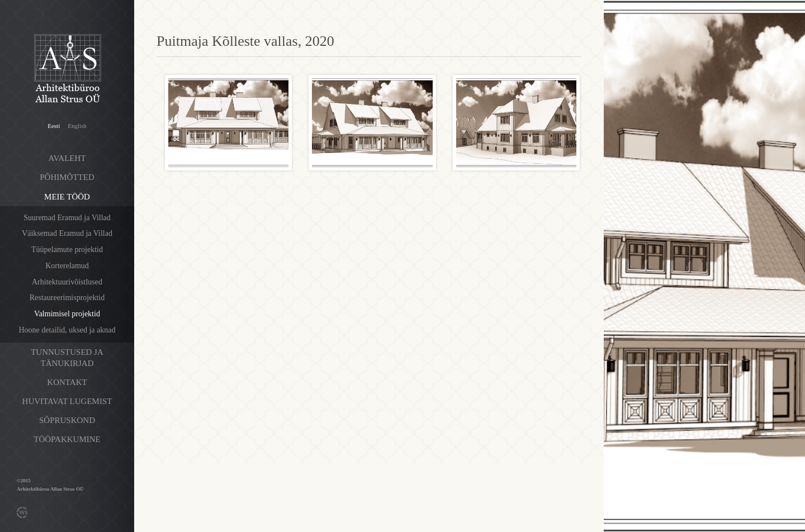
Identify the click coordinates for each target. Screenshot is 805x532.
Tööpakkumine (67, 439)
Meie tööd (67, 197)
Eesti (54, 126)
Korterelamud (67, 266)
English (77, 126)
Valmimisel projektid (67, 314)
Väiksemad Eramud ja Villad (67, 233)
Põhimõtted (67, 177)
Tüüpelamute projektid (67, 250)
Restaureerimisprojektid (67, 298)
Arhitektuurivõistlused (67, 282)
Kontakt (67, 382)
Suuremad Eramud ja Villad (67, 218)
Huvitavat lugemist (67, 401)
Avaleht (67, 158)
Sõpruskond (67, 420)
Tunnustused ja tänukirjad (67, 358)
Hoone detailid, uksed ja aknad (67, 330)
